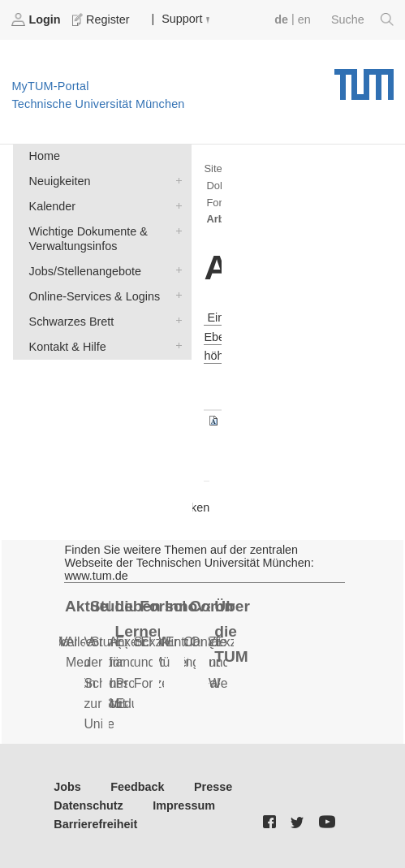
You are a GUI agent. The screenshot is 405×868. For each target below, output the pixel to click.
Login (37, 19)
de (281, 19)
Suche (362, 19)
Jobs (67, 787)
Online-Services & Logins (175, 295)
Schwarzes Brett (175, 320)
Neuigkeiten (175, 180)
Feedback (137, 787)
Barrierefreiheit (95, 824)
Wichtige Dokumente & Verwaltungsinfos (175, 230)
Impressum (184, 805)
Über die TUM (232, 631)
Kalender (175, 205)
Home (45, 156)
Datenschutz (88, 805)
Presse (213, 787)
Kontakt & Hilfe (175, 345)
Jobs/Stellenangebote (175, 270)
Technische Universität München (364, 79)
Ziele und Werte (226, 663)
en (304, 19)
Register (102, 19)
